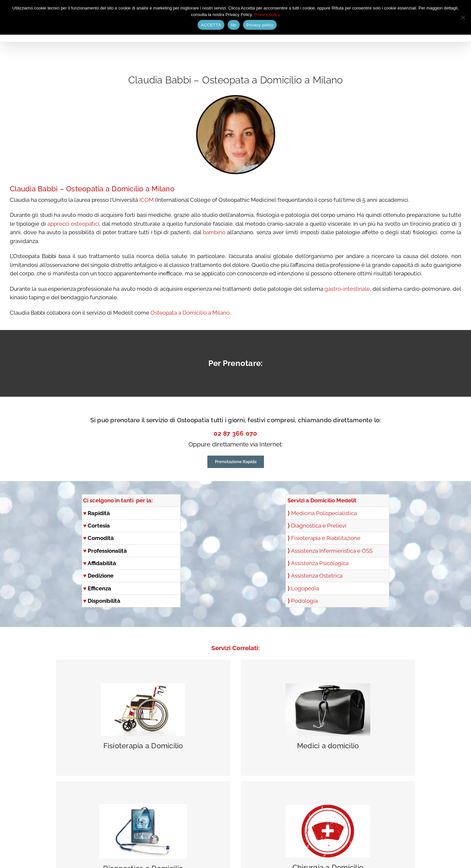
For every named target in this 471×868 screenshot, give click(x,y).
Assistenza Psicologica (320, 563)
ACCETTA (211, 25)
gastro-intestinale (347, 289)
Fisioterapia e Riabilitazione (326, 538)
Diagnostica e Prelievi (319, 526)
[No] (463, 17)
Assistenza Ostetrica (317, 576)
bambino (213, 232)
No (234, 25)
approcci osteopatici (73, 224)
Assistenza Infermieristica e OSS (332, 551)
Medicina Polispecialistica (324, 513)
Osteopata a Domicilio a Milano (190, 313)
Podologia (304, 601)
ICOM (146, 200)
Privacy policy (267, 15)
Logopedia (305, 588)
